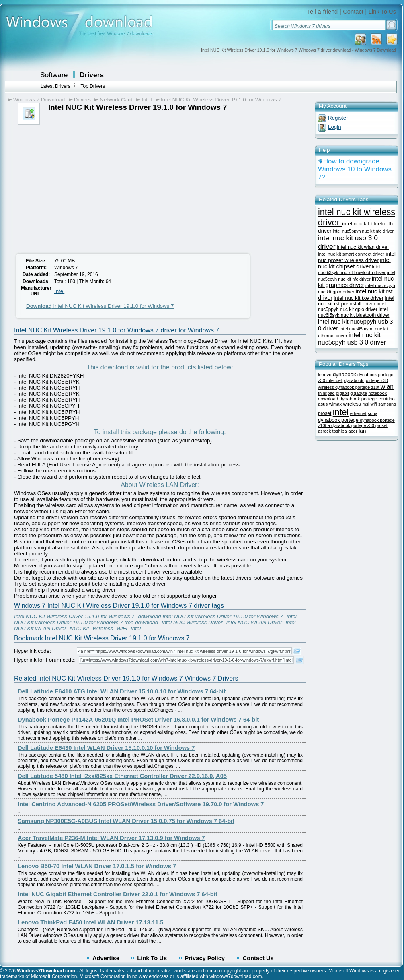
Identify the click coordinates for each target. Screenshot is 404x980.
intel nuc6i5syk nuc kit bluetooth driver (354, 312)
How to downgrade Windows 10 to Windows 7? (355, 169)
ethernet (358, 413)
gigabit (342, 393)
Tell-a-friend (323, 12)
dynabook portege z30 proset (359, 425)
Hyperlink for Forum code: (45, 660)
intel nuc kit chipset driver (354, 263)
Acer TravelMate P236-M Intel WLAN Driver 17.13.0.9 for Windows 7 (111, 838)
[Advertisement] (80, 185)
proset (325, 413)
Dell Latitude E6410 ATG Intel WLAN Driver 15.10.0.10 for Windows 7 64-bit (122, 691)
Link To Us (382, 12)
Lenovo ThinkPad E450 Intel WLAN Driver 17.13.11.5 (90, 922)
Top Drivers (93, 86)
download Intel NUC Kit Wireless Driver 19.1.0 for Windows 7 (210, 616)
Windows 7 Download (39, 100)
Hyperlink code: (33, 651)
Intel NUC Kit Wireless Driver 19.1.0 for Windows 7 (221, 100)
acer (353, 431)
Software (54, 75)
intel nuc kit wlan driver (363, 247)
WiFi (122, 628)
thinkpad (326, 393)
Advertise (106, 958)
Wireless (103, 628)
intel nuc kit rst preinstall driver (356, 301)
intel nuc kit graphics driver (356, 282)
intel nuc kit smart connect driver (351, 254)
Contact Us (258, 958)
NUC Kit (79, 628)
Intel (147, 100)
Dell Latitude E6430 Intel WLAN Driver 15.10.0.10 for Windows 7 (106, 748)
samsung (387, 404)
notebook (377, 393)
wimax (335, 404)
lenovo (325, 375)
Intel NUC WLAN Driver (254, 622)
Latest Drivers (55, 86)
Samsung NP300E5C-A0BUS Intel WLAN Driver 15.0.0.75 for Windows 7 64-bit (126, 821)
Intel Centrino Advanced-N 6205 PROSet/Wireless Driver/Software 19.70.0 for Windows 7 (141, 804)
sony (372, 413)
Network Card (116, 100)
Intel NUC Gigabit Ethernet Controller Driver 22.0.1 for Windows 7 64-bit (118, 894)
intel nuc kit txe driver (359, 298)
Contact (353, 12)
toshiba (339, 431)
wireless (352, 404)
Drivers (92, 75)
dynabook (345, 374)
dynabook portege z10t (358, 387)
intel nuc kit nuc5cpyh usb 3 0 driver (352, 339)
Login (335, 127)
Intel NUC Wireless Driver (192, 622)
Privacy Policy (205, 958)
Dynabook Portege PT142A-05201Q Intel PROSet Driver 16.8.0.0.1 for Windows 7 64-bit (138, 720)
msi (366, 404)
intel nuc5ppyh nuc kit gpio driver (352, 307)
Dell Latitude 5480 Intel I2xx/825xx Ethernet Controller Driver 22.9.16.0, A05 (122, 776)
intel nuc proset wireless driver (357, 257)
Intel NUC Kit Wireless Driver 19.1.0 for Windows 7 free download (155, 619)
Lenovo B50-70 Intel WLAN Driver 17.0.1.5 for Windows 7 (97, 866)
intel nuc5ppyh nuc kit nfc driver (363, 231)
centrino (387, 399)
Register (338, 118)
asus (323, 404)
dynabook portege (339, 420)
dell (339, 380)
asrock (324, 431)
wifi (374, 404)
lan (362, 431)
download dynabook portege (348, 399)
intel (341, 412)
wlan (387, 387)
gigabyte (359, 393)
